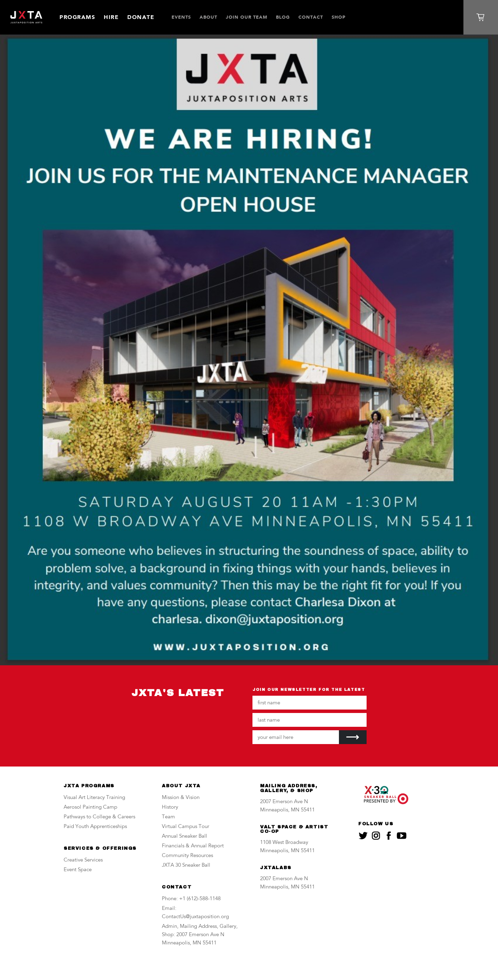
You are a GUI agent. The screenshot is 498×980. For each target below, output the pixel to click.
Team (168, 817)
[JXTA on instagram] (376, 836)
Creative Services (83, 860)
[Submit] (353, 737)
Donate (141, 17)
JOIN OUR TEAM (247, 17)
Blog (283, 17)
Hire (111, 17)
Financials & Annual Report (193, 846)
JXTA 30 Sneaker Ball (186, 865)
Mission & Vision (181, 798)
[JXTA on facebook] (389, 836)
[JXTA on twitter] (363, 836)
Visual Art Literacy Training (94, 798)
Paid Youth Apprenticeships (95, 827)
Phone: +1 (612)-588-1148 (191, 899)
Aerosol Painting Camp (90, 807)
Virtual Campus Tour (186, 827)
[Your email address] (296, 737)
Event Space (78, 870)
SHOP (339, 17)
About (208, 17)
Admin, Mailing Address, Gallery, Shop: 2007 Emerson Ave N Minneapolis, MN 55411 (200, 935)
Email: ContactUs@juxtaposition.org (195, 913)
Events (181, 17)
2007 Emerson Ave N (284, 802)
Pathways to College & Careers (99, 817)
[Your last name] (310, 720)
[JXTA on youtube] (402, 836)
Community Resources (187, 856)
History (170, 807)
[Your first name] (310, 703)
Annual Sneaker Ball (185, 836)
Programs (77, 17)
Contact (311, 17)
